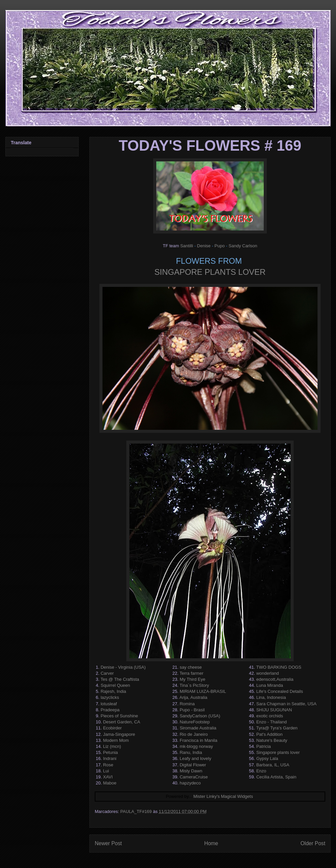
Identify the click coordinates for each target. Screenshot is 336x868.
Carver (107, 673)
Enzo (261, 771)
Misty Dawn (191, 771)
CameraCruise (194, 777)
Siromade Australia (198, 728)
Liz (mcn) (112, 746)
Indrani (110, 758)
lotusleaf (109, 704)
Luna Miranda (270, 685)
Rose (108, 765)
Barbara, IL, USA (273, 765)
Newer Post (108, 843)
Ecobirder (113, 728)
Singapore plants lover (278, 752)
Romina (187, 704)
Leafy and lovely (196, 758)
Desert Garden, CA (122, 722)
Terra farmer (191, 673)
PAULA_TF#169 (136, 811)
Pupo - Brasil (192, 710)
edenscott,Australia (275, 679)
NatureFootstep (195, 722)
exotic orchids (270, 716)
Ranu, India (191, 752)
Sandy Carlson (243, 246)
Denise (204, 246)
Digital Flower (193, 765)
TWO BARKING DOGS (279, 667)
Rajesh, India (113, 691)
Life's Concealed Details (280, 691)
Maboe (110, 783)
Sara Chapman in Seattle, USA (286, 704)
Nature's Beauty (272, 740)
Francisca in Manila (199, 740)
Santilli (186, 246)
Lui (106, 771)
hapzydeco (190, 783)
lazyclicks (110, 697)
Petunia (111, 752)
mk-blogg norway (196, 746)
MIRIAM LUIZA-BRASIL (203, 691)
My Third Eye (193, 679)
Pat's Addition (269, 734)
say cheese (191, 667)
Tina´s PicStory (194, 685)
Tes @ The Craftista (120, 679)
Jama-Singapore (119, 734)
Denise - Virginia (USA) (123, 667)
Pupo (219, 246)
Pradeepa (110, 710)
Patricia (264, 746)
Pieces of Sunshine (119, 716)
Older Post (313, 843)
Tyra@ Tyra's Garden (277, 728)
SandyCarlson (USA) (200, 716)
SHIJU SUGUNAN (274, 710)
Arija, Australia (193, 697)
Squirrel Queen (115, 685)
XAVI (108, 777)
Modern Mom (116, 740)
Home (211, 843)
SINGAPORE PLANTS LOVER (210, 272)
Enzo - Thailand (272, 722)
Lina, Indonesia (271, 697)
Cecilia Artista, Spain (276, 777)
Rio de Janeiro (194, 734)
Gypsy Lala (267, 758)
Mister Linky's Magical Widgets (223, 796)
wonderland (268, 673)
